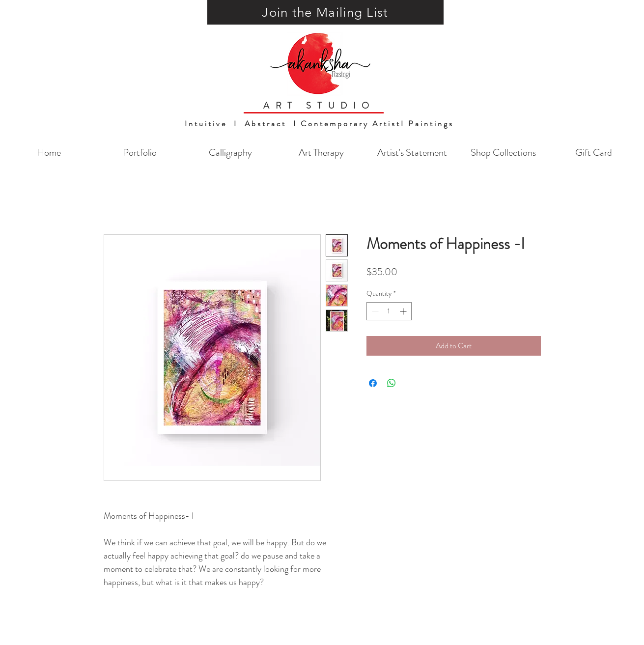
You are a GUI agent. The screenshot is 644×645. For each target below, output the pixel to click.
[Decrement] (374, 311)
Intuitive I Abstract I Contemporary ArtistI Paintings (319, 124)
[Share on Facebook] (373, 383)
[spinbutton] (389, 311)
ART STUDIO (319, 106)
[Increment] (404, 311)
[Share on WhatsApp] (392, 383)
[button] (325, 12)
